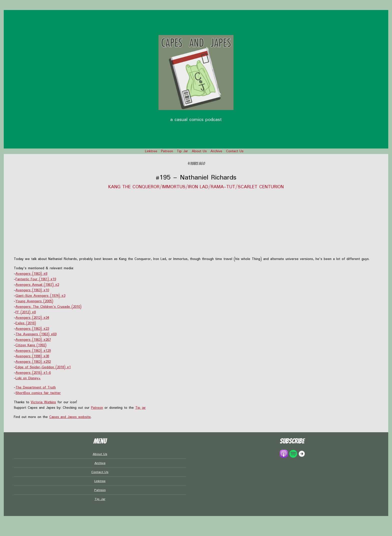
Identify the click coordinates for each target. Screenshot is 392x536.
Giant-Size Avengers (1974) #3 (40, 296)
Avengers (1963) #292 (33, 362)
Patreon (167, 151)
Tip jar (140, 408)
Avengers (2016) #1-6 (33, 373)
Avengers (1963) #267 (33, 340)
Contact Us (235, 151)
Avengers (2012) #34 (32, 318)
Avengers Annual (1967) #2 (37, 285)
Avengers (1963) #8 (31, 274)
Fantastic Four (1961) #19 (36, 279)
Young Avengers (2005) (34, 301)
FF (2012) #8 (26, 312)
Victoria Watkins (43, 402)
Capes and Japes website (70, 417)
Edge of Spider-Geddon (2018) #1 (43, 367)
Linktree (151, 151)
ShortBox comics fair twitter (38, 393)
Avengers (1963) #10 (32, 290)
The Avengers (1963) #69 (36, 334)
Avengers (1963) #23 (32, 329)
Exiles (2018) (26, 323)
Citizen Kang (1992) (31, 345)
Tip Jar (182, 151)
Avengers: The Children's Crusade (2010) (48, 307)
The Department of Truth (36, 387)
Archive (216, 151)
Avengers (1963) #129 (33, 351)
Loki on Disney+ (28, 378)
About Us (199, 151)
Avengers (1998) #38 (32, 356)
